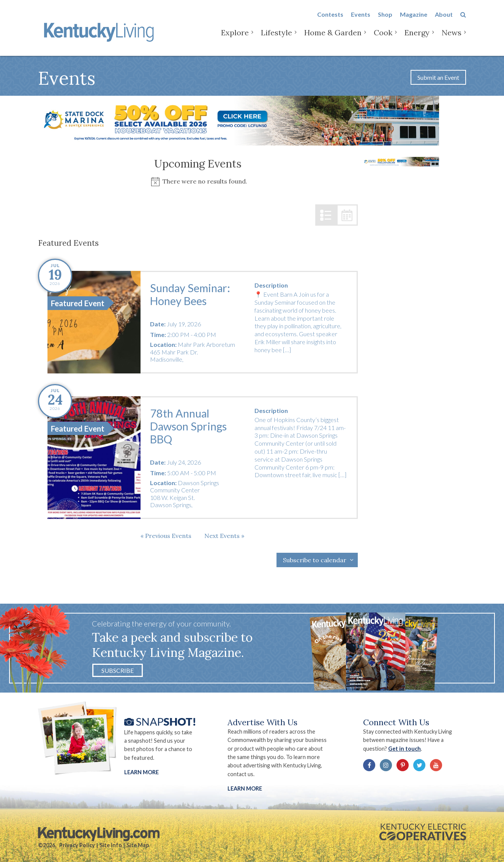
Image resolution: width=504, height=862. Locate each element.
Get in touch (404, 749)
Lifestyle (276, 38)
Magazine (414, 20)
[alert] (198, 181)
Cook (383, 38)
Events (361, 20)
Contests (330, 20)
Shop (385, 20)
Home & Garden (333, 38)
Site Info (111, 845)
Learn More (141, 772)
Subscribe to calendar (315, 560)
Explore (235, 38)
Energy (417, 38)
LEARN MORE (245, 788)
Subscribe (118, 670)
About (444, 20)
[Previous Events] (166, 536)
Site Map (138, 845)
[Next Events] (224, 536)
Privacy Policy (77, 845)
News (452, 38)
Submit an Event (438, 77)
